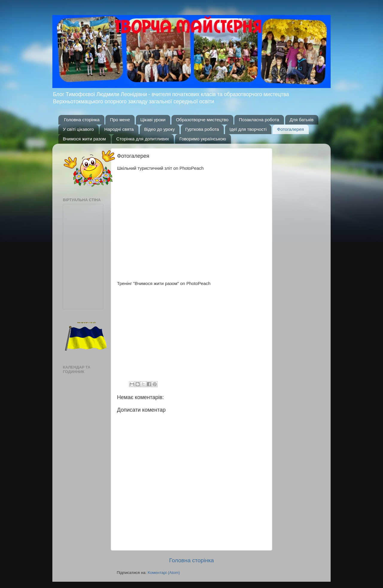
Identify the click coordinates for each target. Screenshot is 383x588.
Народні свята (119, 129)
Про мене (120, 120)
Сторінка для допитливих (143, 139)
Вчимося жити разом (84, 139)
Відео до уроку (159, 129)
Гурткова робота (202, 129)
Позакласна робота (259, 120)
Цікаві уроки (153, 120)
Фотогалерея (291, 129)
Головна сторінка (82, 120)
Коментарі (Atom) (164, 573)
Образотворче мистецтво (202, 120)
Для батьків (302, 120)
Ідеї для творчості (248, 129)
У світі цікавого (78, 129)
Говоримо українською (203, 139)
